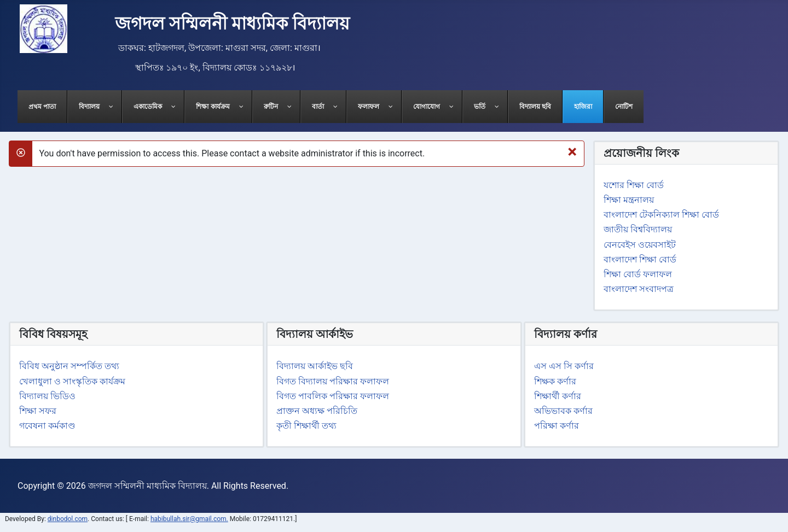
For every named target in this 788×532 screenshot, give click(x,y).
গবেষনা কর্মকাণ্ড (47, 426)
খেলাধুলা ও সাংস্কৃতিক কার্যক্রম (72, 381)
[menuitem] (42, 107)
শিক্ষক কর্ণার (555, 381)
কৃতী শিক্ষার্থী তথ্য (306, 426)
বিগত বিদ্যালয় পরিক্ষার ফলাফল (333, 381)
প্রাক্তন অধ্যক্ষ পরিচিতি (317, 411)
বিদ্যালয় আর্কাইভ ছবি (315, 366)
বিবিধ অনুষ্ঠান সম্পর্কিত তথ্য (69, 366)
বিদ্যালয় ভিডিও (47, 396)
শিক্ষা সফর (38, 411)
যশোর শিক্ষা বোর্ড (634, 185)
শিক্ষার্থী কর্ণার (558, 396)
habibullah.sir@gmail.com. (189, 519)
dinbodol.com (68, 519)
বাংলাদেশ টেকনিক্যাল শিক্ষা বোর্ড (661, 215)
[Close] (572, 151)
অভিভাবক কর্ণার (563, 411)
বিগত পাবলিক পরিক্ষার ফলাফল (333, 396)
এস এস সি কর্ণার (564, 366)
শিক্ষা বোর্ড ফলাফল (638, 274)
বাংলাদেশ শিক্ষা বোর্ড (640, 259)
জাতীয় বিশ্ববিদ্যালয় (638, 229)
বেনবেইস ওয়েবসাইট (640, 245)
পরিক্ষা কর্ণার (557, 426)
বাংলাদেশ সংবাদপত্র (639, 289)
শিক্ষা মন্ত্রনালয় (629, 200)
